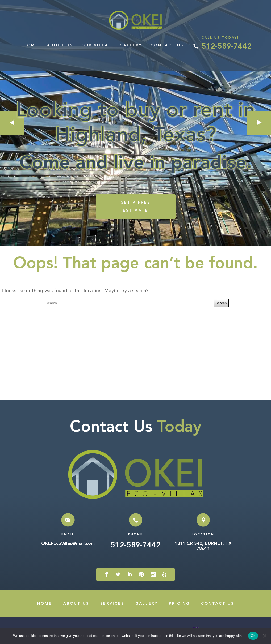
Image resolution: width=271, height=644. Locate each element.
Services (112, 604)
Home (31, 45)
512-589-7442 (227, 47)
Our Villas (96, 45)
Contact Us (167, 45)
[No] (264, 636)
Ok (253, 636)
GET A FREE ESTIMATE (135, 207)
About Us (60, 45)
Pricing (179, 604)
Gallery (131, 45)
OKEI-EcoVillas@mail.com (68, 544)
